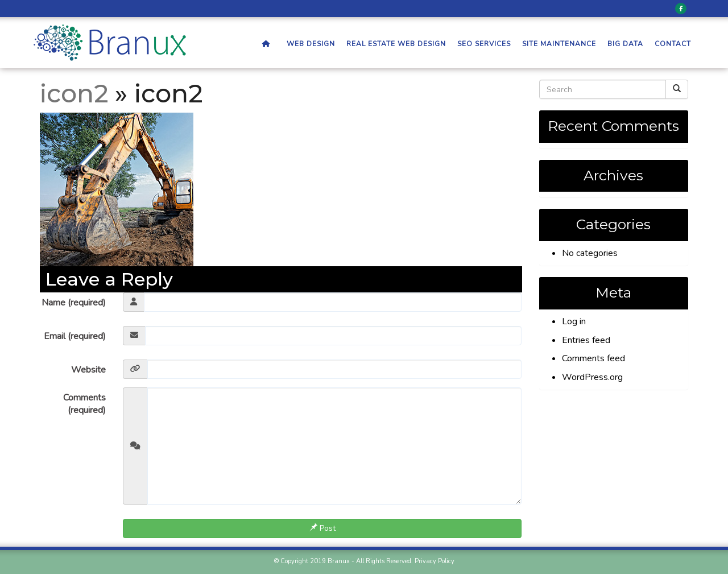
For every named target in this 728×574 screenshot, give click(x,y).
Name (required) (74, 303)
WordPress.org (592, 377)
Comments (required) (84, 404)
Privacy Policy (435, 561)
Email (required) (75, 336)
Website (88, 370)
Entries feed (586, 340)
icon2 (74, 93)
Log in (574, 321)
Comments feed (593, 358)
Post (322, 528)
